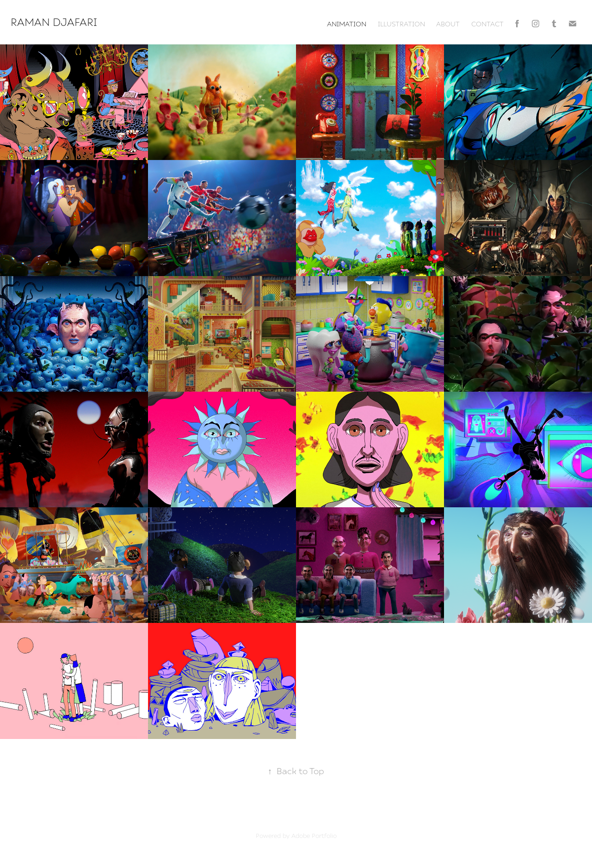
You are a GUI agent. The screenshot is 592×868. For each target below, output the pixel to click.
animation (347, 24)
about (448, 24)
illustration (401, 24)
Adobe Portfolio (314, 836)
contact (487, 24)
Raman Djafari (55, 22)
